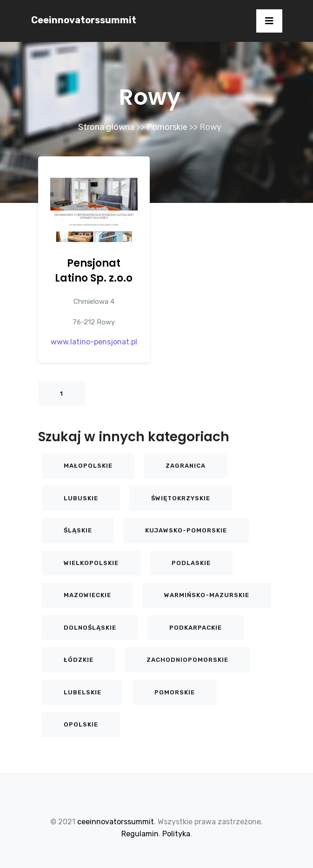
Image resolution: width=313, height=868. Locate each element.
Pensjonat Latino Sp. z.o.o (94, 271)
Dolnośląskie (90, 628)
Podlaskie (191, 563)
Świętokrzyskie (181, 498)
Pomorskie (167, 127)
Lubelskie (83, 692)
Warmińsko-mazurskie (207, 595)
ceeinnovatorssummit (84, 20)
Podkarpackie (196, 628)
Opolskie (81, 724)
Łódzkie (79, 660)
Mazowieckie (87, 595)
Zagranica (186, 466)
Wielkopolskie (91, 563)
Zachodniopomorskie (187, 660)
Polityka (176, 834)
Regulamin (140, 834)
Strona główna (106, 127)
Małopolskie (88, 466)
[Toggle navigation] (269, 21)
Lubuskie (81, 498)
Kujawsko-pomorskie (186, 530)
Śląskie (78, 530)
